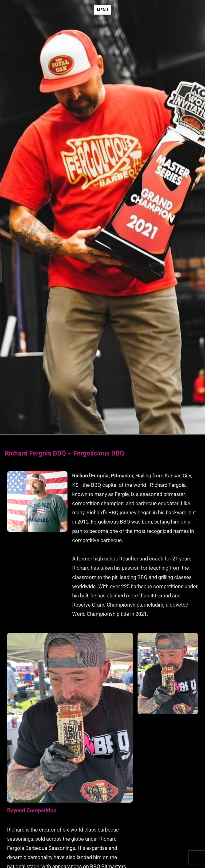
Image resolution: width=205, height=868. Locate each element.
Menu (102, 10)
